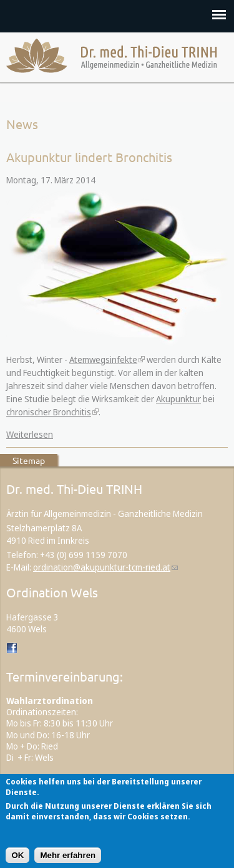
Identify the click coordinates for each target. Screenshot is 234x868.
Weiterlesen (30, 434)
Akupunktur (178, 399)
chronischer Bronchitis (49, 412)
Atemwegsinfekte (103, 359)
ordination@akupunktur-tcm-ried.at (102, 567)
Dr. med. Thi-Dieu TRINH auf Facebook (13, 649)
